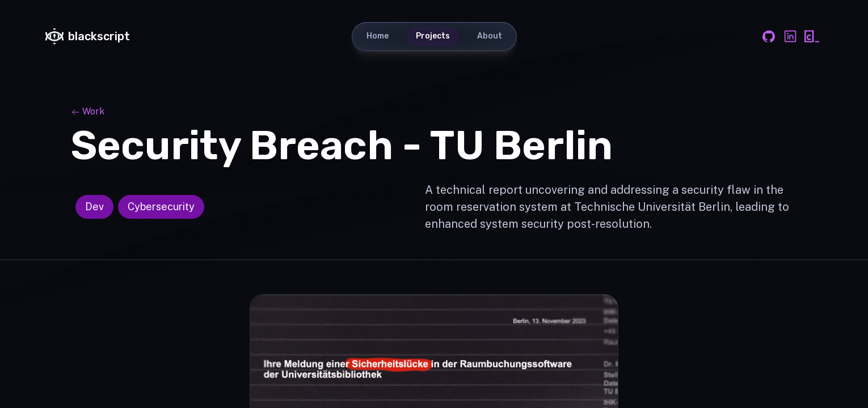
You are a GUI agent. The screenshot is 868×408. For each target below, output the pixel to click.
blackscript (88, 36)
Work (88, 111)
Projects (433, 36)
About (490, 36)
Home (378, 36)
